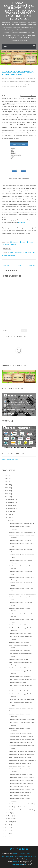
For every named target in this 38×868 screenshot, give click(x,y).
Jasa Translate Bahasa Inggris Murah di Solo (22, 679)
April (10, 813)
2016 (7, 831)
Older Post (32, 265)
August (11, 512)
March (10, 816)
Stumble (6, 245)
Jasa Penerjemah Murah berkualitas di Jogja (22, 804)
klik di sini (22, 223)
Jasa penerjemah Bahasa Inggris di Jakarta (22, 751)
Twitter (22, 242)
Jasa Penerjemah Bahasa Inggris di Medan (22, 740)
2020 (7, 494)
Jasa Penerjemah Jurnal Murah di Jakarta (21, 523)
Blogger (26, 859)
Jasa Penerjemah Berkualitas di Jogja (20, 763)
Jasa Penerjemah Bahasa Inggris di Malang (22, 810)
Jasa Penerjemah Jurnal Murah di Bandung (22, 532)
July (10, 515)
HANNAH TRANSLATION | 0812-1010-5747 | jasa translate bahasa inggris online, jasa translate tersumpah (19, 11)
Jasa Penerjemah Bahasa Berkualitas (20, 792)
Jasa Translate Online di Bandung (19, 795)
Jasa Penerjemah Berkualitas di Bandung (21, 783)
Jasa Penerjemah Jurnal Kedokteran (20, 541)
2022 (7, 488)
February (11, 819)
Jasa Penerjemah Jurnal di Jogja (19, 659)
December (12, 500)
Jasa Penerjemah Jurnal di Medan (19, 642)
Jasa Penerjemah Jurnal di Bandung (20, 676)
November (12, 503)
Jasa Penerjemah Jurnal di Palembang (21, 634)
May (10, 521)
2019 (7, 497)
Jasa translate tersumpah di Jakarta (20, 766)
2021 (7, 491)
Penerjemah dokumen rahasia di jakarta (21, 711)
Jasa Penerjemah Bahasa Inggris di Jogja (18, 73)
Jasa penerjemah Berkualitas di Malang (21, 743)
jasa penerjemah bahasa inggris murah (13, 84)
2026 (7, 476)
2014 (7, 837)
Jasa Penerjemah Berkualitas (18, 682)
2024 (7, 482)
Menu (5, 46)
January (11, 822)
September (12, 509)
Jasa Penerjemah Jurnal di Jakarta (19, 668)
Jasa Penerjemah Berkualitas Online (20, 691)
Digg (14, 245)
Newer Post (6, 265)
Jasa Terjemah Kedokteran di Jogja (20, 787)
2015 (7, 834)
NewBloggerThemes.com (19, 864)
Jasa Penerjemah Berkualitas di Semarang (22, 708)
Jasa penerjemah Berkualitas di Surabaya (21, 700)
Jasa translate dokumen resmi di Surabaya (22, 778)
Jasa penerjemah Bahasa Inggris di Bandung (22, 760)
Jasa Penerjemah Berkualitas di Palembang (22, 720)
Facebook (14, 242)
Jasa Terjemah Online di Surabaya (19, 807)
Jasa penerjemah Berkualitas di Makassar (21, 754)
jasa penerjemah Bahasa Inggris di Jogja (23, 81)
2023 (7, 485)
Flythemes (16, 861)
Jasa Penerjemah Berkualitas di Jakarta (21, 775)
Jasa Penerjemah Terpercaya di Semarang (22, 737)
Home (19, 265)
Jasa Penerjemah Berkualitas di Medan (21, 734)
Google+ (30, 242)
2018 (7, 825)
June (10, 518)
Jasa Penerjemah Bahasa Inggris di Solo (21, 781)
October (11, 506)
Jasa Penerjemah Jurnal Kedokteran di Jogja (22, 594)
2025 (7, 479)
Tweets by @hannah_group (10, 459)
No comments (22, 86)
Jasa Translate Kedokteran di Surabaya (21, 757)
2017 (7, 828)
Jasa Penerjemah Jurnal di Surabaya (20, 625)
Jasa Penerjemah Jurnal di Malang (19, 651)
